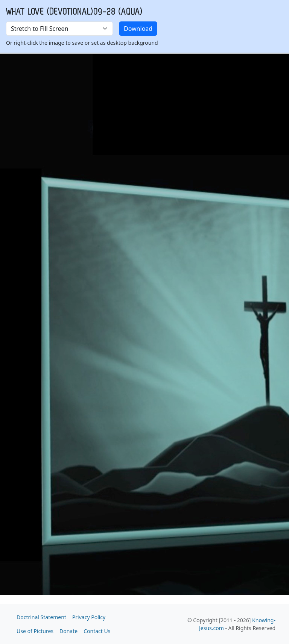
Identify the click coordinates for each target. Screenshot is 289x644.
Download (138, 29)
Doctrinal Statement (41, 617)
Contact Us (97, 631)
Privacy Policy (89, 617)
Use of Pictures (35, 631)
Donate (68, 631)
